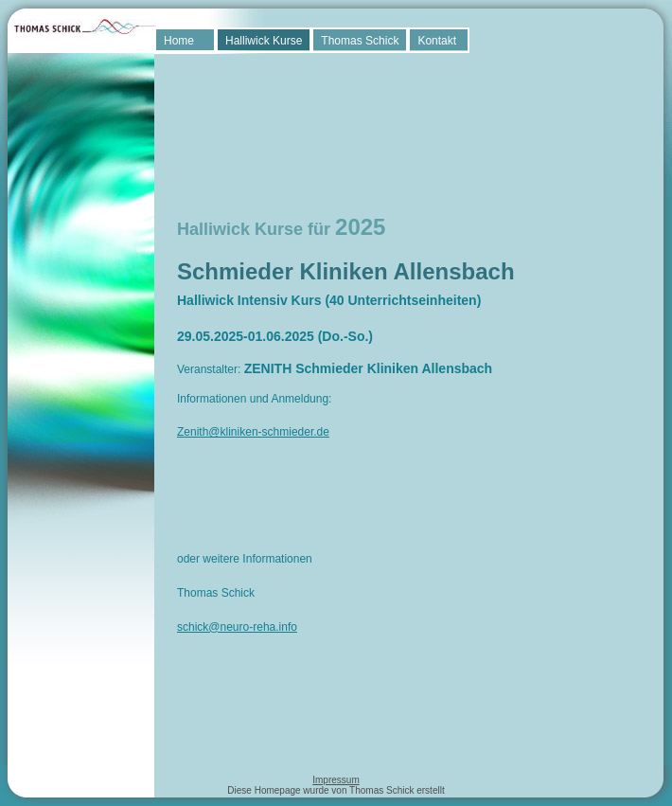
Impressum (336, 780)
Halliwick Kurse (264, 41)
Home (179, 41)
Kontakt (437, 41)
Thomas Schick (360, 41)
